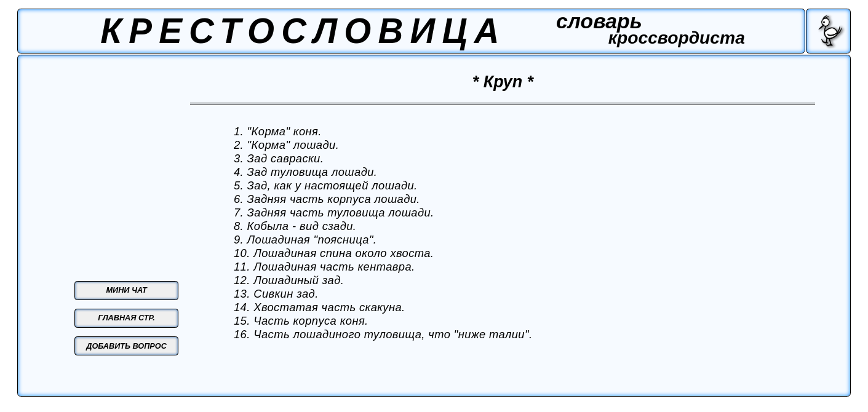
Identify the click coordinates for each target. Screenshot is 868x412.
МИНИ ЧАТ (127, 290)
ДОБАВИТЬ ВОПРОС (126, 346)
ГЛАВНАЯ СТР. (126, 318)
